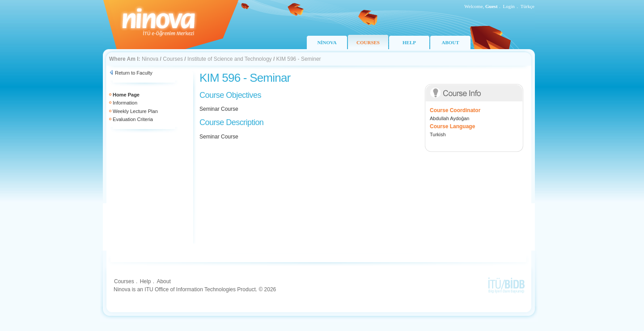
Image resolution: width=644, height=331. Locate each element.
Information (125, 103)
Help (146, 281)
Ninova (150, 59)
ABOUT (450, 42)
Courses (173, 59)
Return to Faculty (134, 73)
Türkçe (527, 6)
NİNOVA (327, 42)
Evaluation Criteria (133, 119)
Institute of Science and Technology (230, 59)
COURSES (368, 42)
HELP (409, 42)
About (163, 281)
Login (509, 6)
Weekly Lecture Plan (135, 111)
